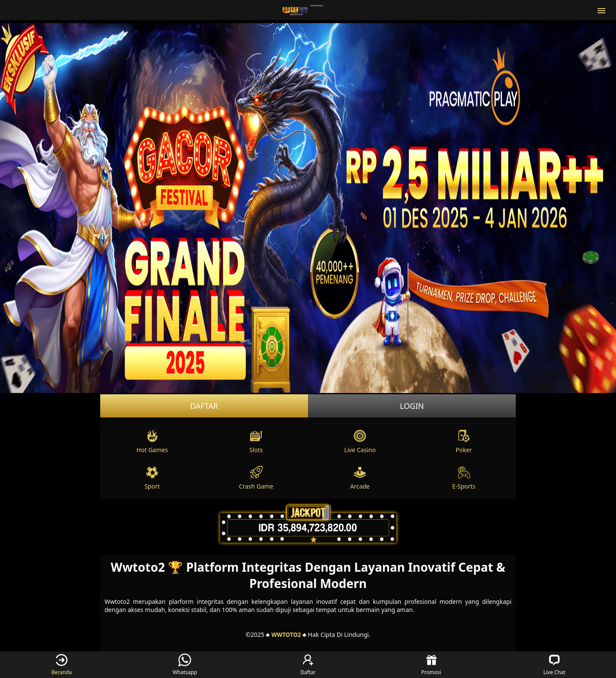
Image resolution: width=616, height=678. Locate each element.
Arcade (360, 478)
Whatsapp (185, 665)
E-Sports (464, 478)
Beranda (62, 665)
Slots (256, 442)
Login (412, 406)
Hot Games (152, 442)
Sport (152, 478)
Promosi (431, 665)
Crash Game (256, 478)
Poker (464, 442)
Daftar (204, 406)
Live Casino (360, 442)
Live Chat (554, 665)
